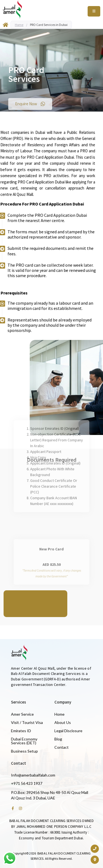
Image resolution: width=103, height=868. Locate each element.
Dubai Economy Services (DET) (24, 741)
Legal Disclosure (68, 731)
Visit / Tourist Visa (27, 722)
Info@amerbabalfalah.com (33, 775)
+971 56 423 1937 (27, 783)
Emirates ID (21, 731)
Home (19, 25)
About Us (63, 722)
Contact (62, 747)
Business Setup (24, 751)
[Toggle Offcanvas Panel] (94, 11)
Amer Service (22, 714)
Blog (58, 739)
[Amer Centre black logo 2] (12, 9)
